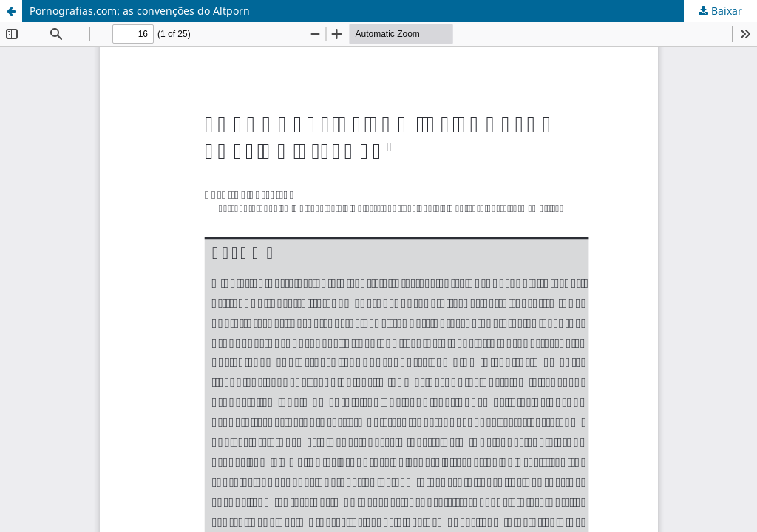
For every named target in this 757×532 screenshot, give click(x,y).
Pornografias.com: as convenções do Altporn (140, 11)
